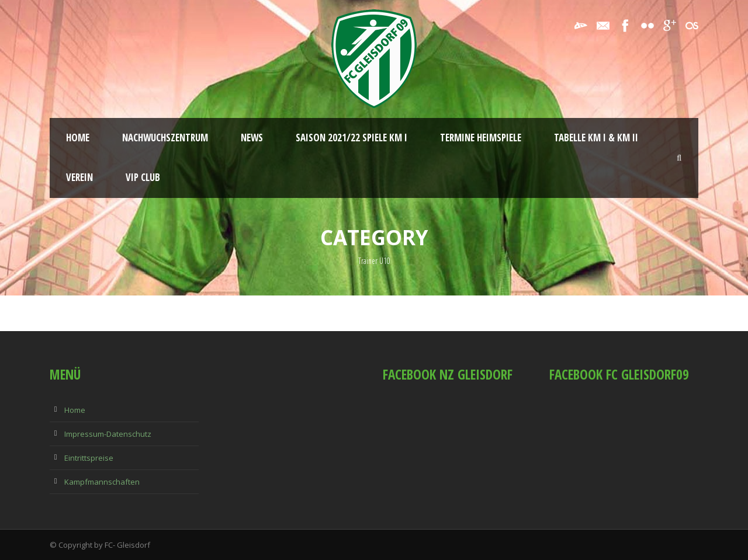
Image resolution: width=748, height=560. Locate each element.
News (252, 138)
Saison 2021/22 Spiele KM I (352, 138)
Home (78, 138)
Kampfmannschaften (102, 482)
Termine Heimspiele (481, 138)
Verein (79, 177)
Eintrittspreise (89, 458)
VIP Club (143, 177)
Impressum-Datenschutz (108, 434)
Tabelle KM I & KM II (596, 138)
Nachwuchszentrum (165, 138)
